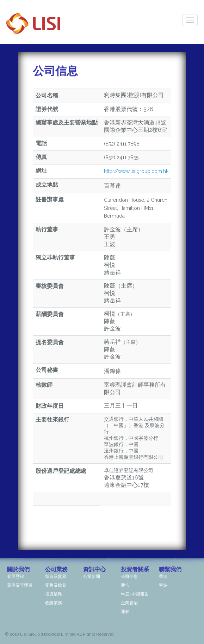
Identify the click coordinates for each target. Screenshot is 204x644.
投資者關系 (135, 569)
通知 (125, 612)
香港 (163, 577)
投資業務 (54, 594)
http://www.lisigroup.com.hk (136, 171)
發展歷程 (16, 577)
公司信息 (129, 577)
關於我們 (18, 569)
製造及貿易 (56, 577)
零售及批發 (56, 585)
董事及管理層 (20, 585)
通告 (125, 585)
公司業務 (56, 569)
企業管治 (129, 603)
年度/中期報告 (135, 594)
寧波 (163, 585)
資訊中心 (94, 569)
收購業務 (54, 603)
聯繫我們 (170, 569)
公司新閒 (92, 577)
